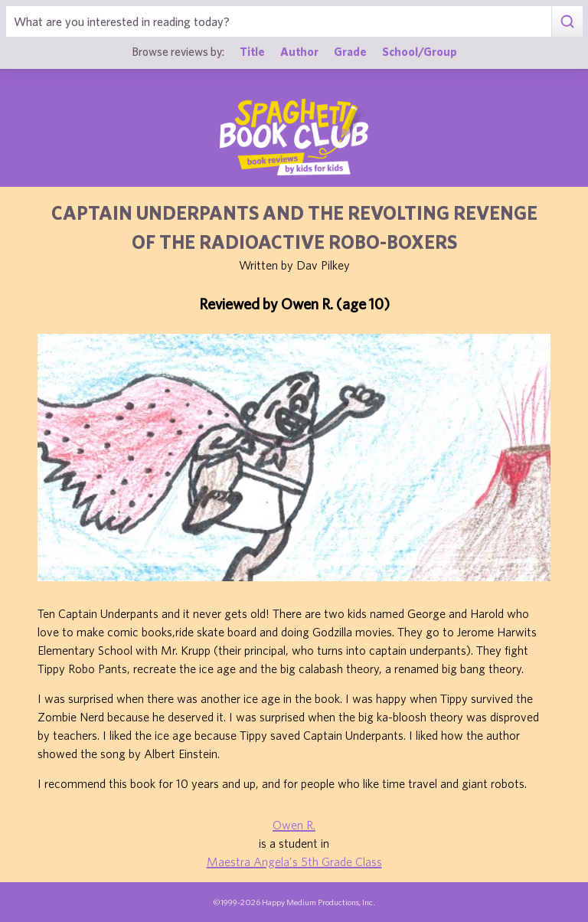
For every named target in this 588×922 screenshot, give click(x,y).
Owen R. (294, 825)
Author (299, 51)
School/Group (420, 51)
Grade (350, 51)
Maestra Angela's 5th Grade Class (294, 862)
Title (252, 51)
